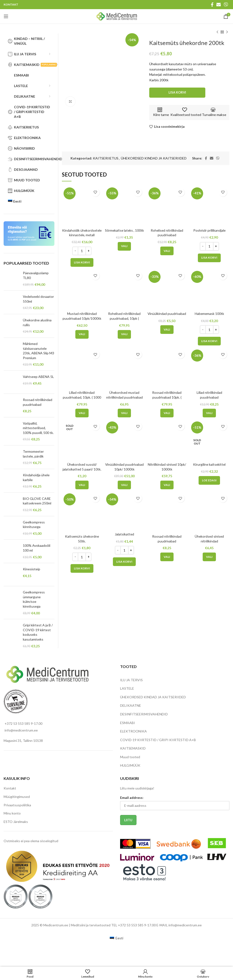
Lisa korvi (177, 92)
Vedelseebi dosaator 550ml (38, 299)
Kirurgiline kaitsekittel (209, 464)
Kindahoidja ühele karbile (36, 477)
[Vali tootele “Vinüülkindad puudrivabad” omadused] (167, 330)
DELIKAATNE (131, 705)
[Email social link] (219, 5)
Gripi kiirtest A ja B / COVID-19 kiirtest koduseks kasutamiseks (38, 632)
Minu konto (12, 813)
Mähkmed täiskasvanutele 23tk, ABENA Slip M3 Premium (39, 351)
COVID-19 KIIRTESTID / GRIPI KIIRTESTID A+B (158, 740)
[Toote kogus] (82, 251)
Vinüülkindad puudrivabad (167, 314)
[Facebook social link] (212, 5)
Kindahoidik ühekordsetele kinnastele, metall (82, 235)
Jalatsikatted (124, 534)
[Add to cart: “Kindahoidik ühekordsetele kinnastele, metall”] (82, 262)
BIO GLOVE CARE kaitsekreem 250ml (37, 501)
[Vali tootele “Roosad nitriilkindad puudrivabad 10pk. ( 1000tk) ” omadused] (167, 413)
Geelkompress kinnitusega (34, 525)
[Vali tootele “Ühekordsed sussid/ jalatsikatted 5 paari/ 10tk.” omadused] (82, 485)
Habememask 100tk (209, 314)
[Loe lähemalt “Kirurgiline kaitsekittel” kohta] (209, 480)
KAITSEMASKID (133, 748)
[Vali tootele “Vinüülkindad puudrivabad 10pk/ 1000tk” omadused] (124, 485)
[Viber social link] (226, 5)
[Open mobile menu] (6, 16)
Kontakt (10, 788)
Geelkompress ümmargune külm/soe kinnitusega (34, 599)
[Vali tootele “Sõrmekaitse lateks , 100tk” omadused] (124, 246)
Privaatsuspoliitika (17, 805)
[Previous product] (217, 32)
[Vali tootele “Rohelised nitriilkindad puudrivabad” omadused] (167, 251)
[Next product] (227, 32)
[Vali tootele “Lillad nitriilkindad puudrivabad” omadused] (209, 413)
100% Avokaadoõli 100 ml (37, 548)
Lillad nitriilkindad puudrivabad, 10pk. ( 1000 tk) (82, 397)
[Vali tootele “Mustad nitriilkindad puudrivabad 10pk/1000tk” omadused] (82, 334)
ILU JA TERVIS (131, 680)
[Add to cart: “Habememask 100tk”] (209, 341)
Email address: (132, 798)
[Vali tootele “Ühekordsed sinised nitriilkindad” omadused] (209, 557)
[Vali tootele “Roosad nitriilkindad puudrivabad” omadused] (167, 557)
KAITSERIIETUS (106, 158)
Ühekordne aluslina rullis (37, 322)
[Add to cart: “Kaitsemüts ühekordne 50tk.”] (82, 568)
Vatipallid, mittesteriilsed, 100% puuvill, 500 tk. (38, 428)
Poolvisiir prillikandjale (209, 230)
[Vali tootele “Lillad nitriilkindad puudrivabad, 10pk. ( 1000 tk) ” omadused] (82, 413)
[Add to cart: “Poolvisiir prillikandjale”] (209, 258)
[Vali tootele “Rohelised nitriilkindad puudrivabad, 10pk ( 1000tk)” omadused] (124, 334)
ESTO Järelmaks (16, 822)
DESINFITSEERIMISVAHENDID (144, 714)
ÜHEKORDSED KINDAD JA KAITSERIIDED (154, 158)
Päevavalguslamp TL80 (36, 275)
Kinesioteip (32, 569)
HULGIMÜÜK (130, 765)
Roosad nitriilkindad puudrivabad (38, 402)
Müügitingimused (17, 797)
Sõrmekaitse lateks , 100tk (124, 230)
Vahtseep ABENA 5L (38, 377)
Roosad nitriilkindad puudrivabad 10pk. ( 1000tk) (167, 397)
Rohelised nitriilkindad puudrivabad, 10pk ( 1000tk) (124, 318)
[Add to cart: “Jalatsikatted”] (124, 562)
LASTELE (127, 688)
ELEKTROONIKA (133, 731)
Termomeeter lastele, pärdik (33, 454)
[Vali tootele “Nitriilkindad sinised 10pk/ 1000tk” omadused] (167, 485)
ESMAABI (128, 723)
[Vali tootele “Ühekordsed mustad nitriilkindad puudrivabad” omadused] (124, 413)
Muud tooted (130, 757)
